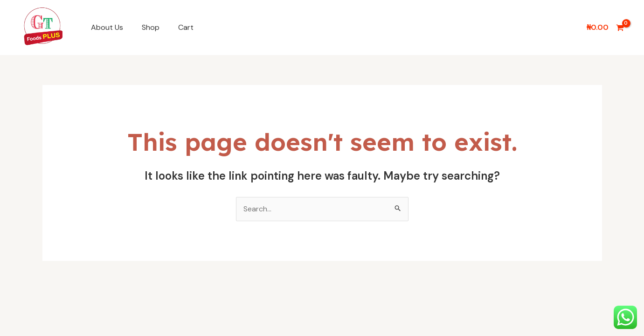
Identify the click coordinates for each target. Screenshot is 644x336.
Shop (151, 27)
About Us (107, 27)
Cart (186, 27)
